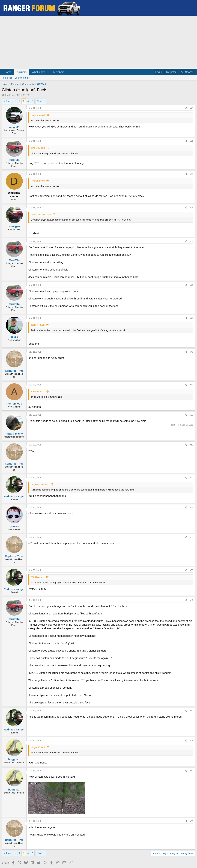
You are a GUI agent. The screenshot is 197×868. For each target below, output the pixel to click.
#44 (192, 208)
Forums (22, 72)
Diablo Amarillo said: (41, 214)
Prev (8, 101)
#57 (192, 711)
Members (59, 72)
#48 (192, 352)
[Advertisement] (98, 42)
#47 (192, 318)
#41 (192, 108)
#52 (192, 478)
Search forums (22, 78)
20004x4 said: (38, 392)
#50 (192, 415)
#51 (192, 445)
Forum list (7, 78)
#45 (192, 242)
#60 (192, 821)
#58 (192, 741)
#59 (192, 771)
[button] (48, 72)
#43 (192, 174)
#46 (192, 285)
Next (39, 101)
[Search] (187, 72)
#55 (192, 570)
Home (8, 72)
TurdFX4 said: (38, 325)
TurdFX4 (9, 95)
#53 (192, 508)
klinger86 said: (38, 148)
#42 (192, 141)
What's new (39, 72)
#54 (192, 537)
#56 (192, 600)
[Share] (186, 108)
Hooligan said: (38, 115)
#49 (192, 385)
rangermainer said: (40, 484)
